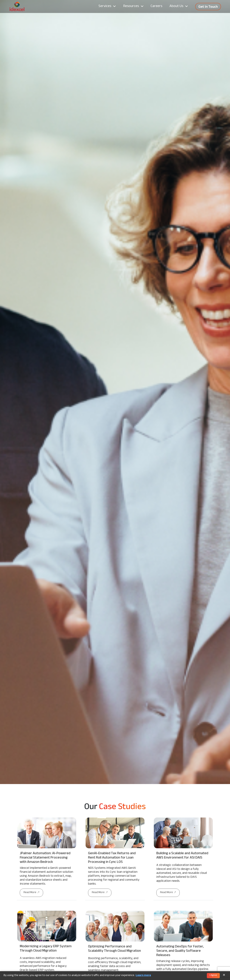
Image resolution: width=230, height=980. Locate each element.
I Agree (213, 976)
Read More (31, 893)
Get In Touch (208, 7)
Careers (156, 6)
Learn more (143, 976)
